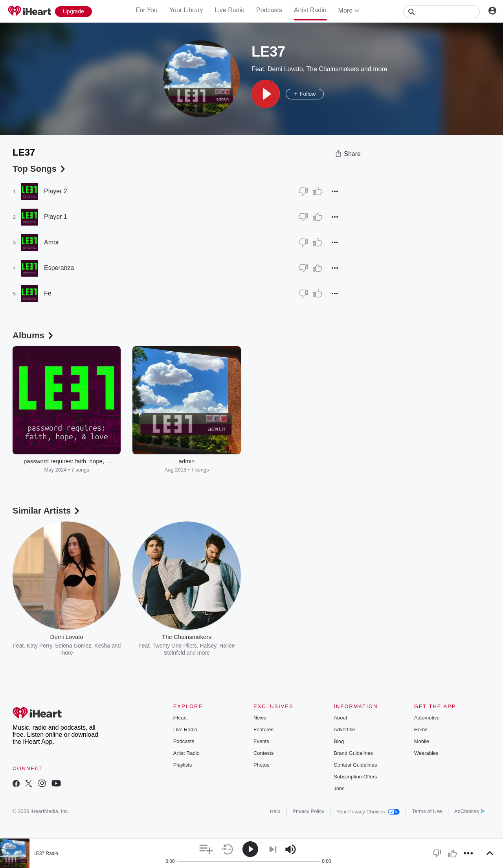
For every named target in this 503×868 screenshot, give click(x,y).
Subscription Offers (355, 777)
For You (147, 10)
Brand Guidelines (353, 753)
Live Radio (229, 10)
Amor (51, 242)
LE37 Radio (46, 853)
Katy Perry (39, 646)
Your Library (186, 10)
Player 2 (56, 191)
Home (421, 729)
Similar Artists (47, 511)
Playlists (183, 765)
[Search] (442, 12)
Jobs (339, 788)
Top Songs (40, 169)
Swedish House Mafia (296, 646)
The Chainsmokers (332, 69)
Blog (339, 741)
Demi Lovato (285, 69)
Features (263, 729)
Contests (263, 753)
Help (275, 811)
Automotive (427, 718)
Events (261, 741)
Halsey (208, 646)
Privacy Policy (308, 811)
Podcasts (269, 10)
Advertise (344, 729)
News (260, 718)
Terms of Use (427, 811)
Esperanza (59, 268)
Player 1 (56, 217)
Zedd (332, 646)
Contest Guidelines (355, 765)
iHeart (180, 718)
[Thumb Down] (303, 191)
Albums (34, 335)
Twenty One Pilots (175, 646)
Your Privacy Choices (368, 812)
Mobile (422, 741)
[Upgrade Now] (73, 12)
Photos (261, 765)
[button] (266, 94)
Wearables (426, 753)
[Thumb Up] (318, 191)
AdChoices (469, 811)
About (340, 718)
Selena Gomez (73, 646)
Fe (48, 293)
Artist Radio (310, 10)
